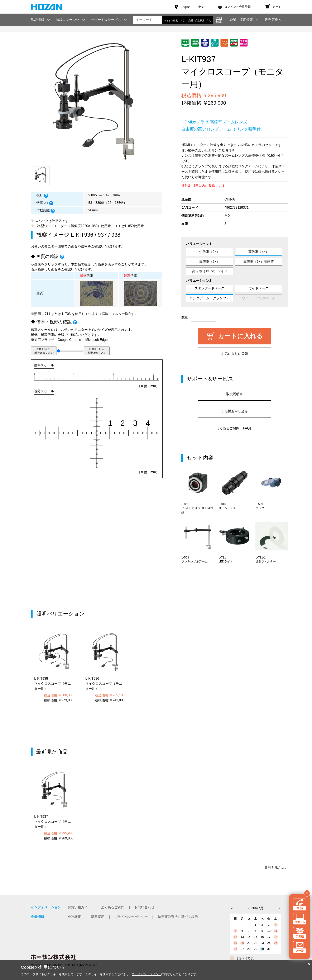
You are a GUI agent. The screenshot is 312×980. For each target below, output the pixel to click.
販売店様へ (273, 20)
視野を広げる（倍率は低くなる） (44, 351)
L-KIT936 (82, 235)
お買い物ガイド (79, 907)
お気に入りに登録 (235, 354)
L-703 (66, 314)
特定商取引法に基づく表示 (178, 917)
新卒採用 (98, 917)
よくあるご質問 (113, 907)
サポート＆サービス (106, 20)
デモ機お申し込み (235, 411)
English (186, 7)
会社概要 (74, 917)
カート (277, 7)
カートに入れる (240, 336)
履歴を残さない (276, 868)
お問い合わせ (144, 907)
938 (116, 235)
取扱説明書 (235, 394)
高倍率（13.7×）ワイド (210, 271)
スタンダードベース (210, 288)
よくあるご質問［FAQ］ (235, 428)
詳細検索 (219, 20)
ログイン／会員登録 (237, 7)
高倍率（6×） (210, 262)
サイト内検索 (174, 20)
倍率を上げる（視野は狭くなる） (97, 351)
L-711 (46, 314)
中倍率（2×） (210, 252)
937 (102, 235)
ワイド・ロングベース (259, 298)
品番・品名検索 (200, 20)
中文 (201, 7)
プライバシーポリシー (131, 917)
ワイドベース (259, 288)
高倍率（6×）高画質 (259, 262)
